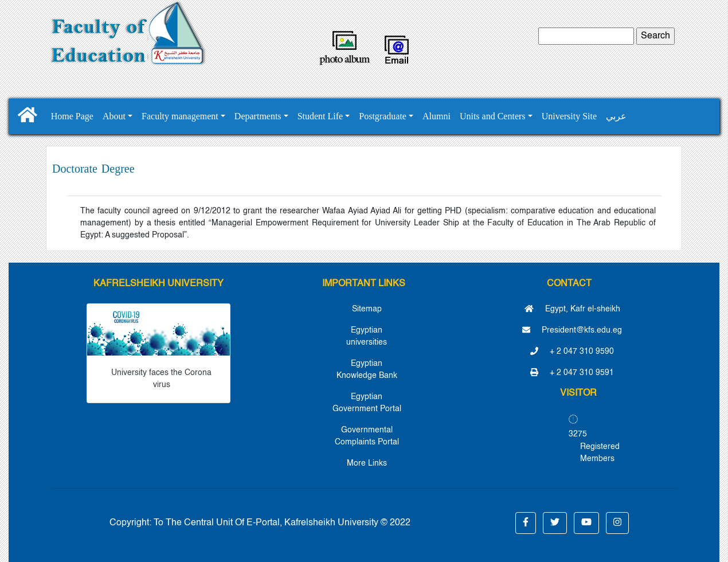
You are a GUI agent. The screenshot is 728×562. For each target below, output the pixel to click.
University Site (569, 116)
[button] (526, 523)
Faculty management (180, 116)
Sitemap (367, 309)
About (114, 116)
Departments (258, 116)
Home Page (72, 116)
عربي (616, 116)
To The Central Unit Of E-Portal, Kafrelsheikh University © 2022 (282, 523)
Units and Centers (493, 116)
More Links (367, 463)
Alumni (437, 116)
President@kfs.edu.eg (572, 330)
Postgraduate (383, 116)
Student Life (320, 116)
